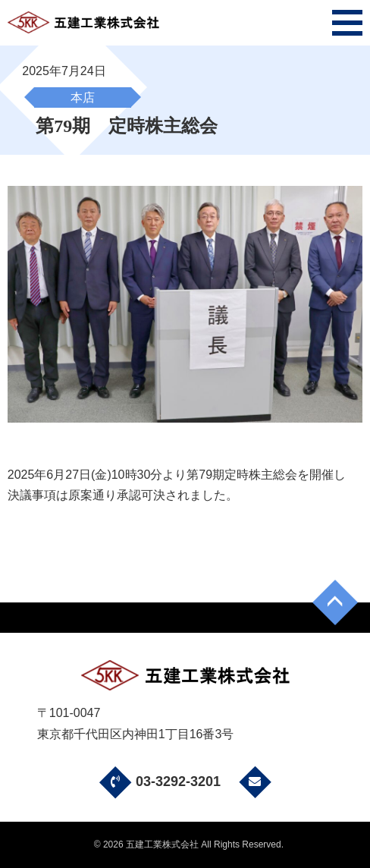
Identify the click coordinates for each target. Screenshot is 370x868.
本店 (83, 97)
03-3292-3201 (158, 782)
